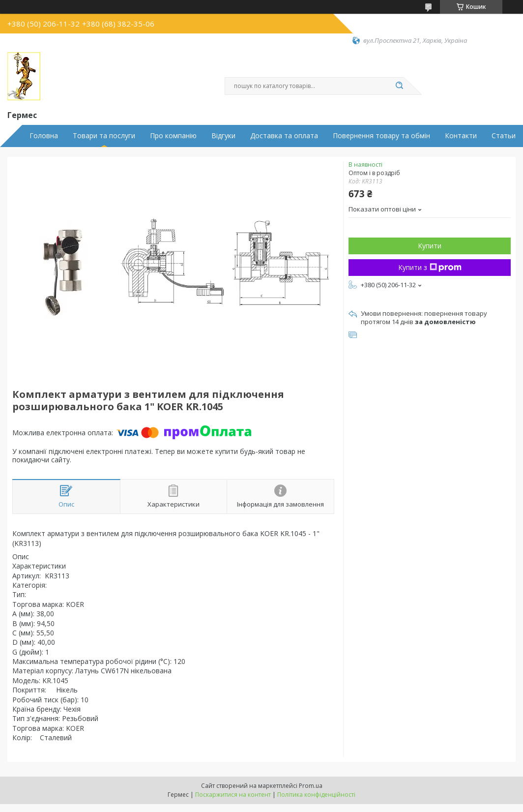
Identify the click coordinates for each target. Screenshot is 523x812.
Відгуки (223, 136)
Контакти (461, 136)
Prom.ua (311, 786)
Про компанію (173, 136)
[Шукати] (399, 86)
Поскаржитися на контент (233, 795)
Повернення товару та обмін (381, 136)
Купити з (430, 267)
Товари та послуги (104, 136)
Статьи (504, 136)
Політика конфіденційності (316, 795)
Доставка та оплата (284, 136)
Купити (430, 246)
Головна (44, 136)
